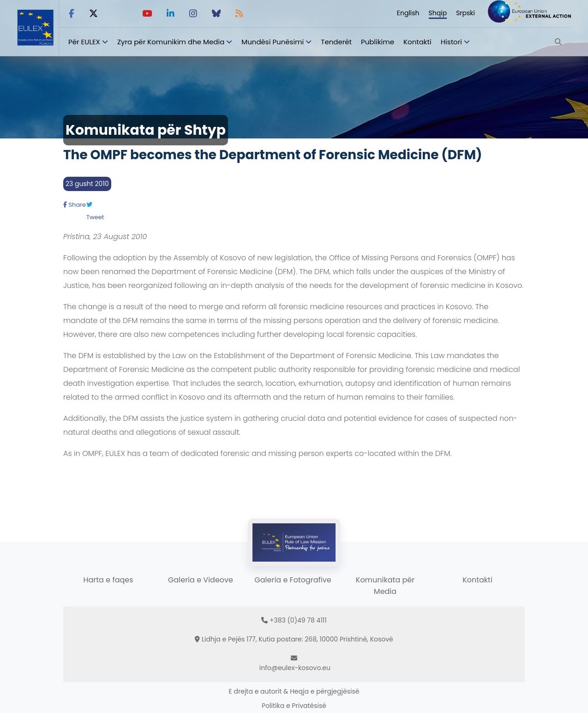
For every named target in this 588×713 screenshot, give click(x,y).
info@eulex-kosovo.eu (295, 668)
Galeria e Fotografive (293, 580)
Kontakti (417, 42)
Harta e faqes (108, 580)
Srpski (465, 13)
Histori (451, 42)
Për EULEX (84, 42)
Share (75, 205)
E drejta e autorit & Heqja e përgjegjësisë (294, 691)
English (408, 13)
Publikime (378, 42)
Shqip (438, 13)
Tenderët (336, 42)
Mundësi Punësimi (273, 42)
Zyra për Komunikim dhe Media (171, 42)
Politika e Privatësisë (294, 706)
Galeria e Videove (201, 580)
